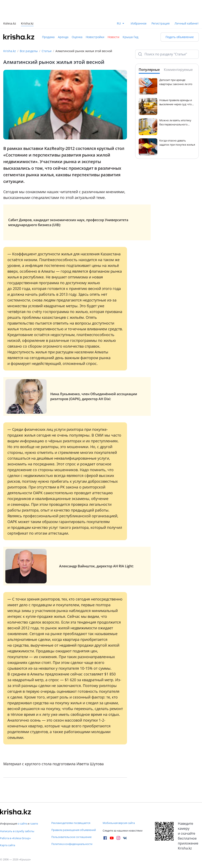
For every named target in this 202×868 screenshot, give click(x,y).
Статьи (47, 51)
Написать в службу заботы (17, 831)
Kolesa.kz (10, 24)
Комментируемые (178, 70)
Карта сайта (8, 845)
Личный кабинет (187, 23)
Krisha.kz (10, 51)
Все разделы (29, 51)
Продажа (48, 37)
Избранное (139, 23)
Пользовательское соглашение (71, 837)
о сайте (22, 824)
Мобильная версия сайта (119, 823)
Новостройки (95, 37)
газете (34, 824)
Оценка (77, 37)
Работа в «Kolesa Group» (15, 838)
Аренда (63, 37)
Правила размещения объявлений (74, 830)
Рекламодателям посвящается (71, 823)
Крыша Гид (130, 37)
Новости (113, 37)
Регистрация (161, 23)
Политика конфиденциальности (72, 844)
